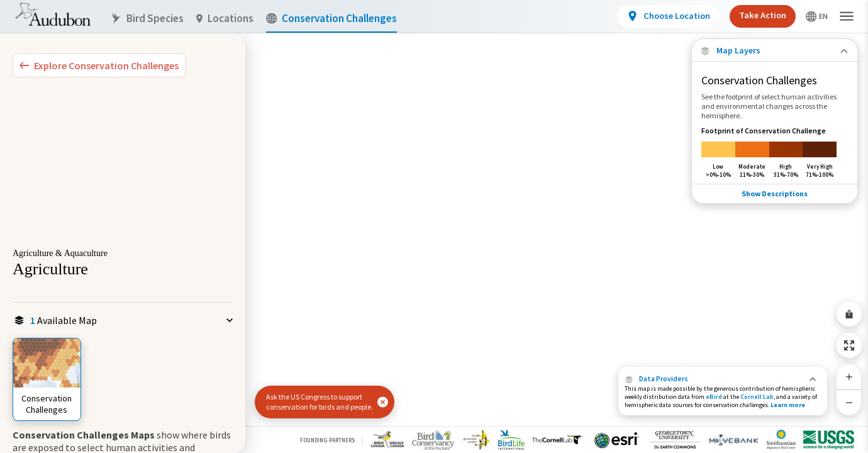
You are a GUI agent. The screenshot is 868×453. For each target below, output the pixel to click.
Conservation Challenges (331, 19)
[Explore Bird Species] (99, 65)
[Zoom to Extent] (849, 345)
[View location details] (668, 16)
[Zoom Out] (849, 402)
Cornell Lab (757, 397)
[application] (434, 226)
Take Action (763, 15)
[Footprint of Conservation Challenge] (775, 152)
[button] (723, 379)
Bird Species (147, 19)
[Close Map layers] (775, 51)
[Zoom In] (849, 377)
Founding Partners (327, 440)
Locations (225, 19)
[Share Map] (849, 314)
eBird (714, 397)
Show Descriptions (775, 193)
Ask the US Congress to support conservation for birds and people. (320, 402)
